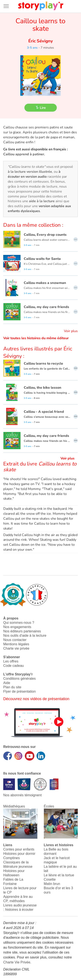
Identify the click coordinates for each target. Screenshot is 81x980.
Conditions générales (19, 679)
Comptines (11, 858)
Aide (7, 683)
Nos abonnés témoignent (22, 795)
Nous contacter (15, 640)
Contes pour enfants (19, 849)
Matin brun (52, 884)
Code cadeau (13, 666)
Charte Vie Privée (17, 962)
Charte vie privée (16, 648)
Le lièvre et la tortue (59, 875)
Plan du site (12, 687)
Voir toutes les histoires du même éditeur (36, 338)
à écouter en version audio (34, 174)
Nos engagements (17, 627)
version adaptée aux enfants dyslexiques (39, 209)
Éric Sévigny (41, 41)
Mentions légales (16, 644)
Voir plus (71, 331)
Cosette (50, 879)
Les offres (11, 661)
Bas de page (9, 0)
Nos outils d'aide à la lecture (25, 636)
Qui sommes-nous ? (19, 623)
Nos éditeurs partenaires (22, 631)
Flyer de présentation (19, 691)
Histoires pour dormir (19, 854)
